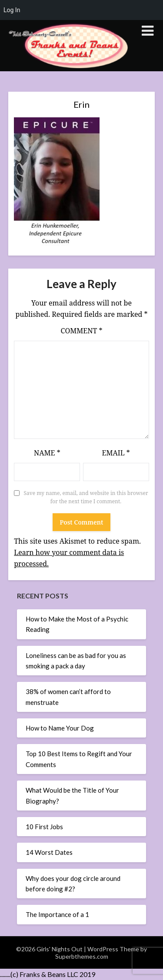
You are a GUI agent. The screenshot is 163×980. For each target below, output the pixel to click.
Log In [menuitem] (12, 10)
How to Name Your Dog (60, 728)
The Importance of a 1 (57, 914)
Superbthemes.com (82, 956)
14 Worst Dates (49, 852)
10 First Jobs (44, 827)
